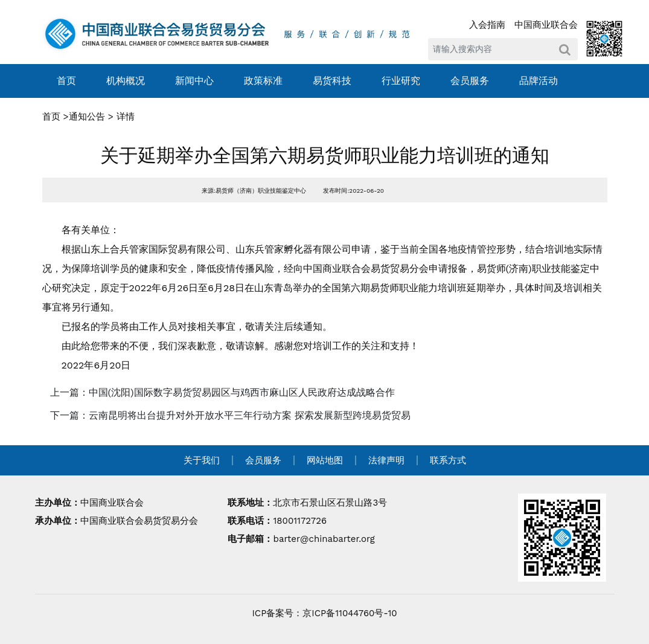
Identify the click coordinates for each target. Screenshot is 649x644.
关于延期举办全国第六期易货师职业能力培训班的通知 (325, 156)
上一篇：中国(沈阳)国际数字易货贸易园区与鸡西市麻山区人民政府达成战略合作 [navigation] (222, 392)
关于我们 (202, 460)
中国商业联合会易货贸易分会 (139, 521)
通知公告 (87, 117)
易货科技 (332, 81)
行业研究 (401, 81)
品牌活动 (539, 81)
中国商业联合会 (546, 25)
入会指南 (487, 25)
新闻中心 (194, 81)
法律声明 (386, 460)
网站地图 (325, 460)
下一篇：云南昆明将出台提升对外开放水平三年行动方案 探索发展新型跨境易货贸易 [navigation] (230, 415)
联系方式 (448, 460)
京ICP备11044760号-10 (350, 613)
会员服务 (470, 81)
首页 (66, 81)
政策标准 (263, 81)
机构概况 (126, 81)
